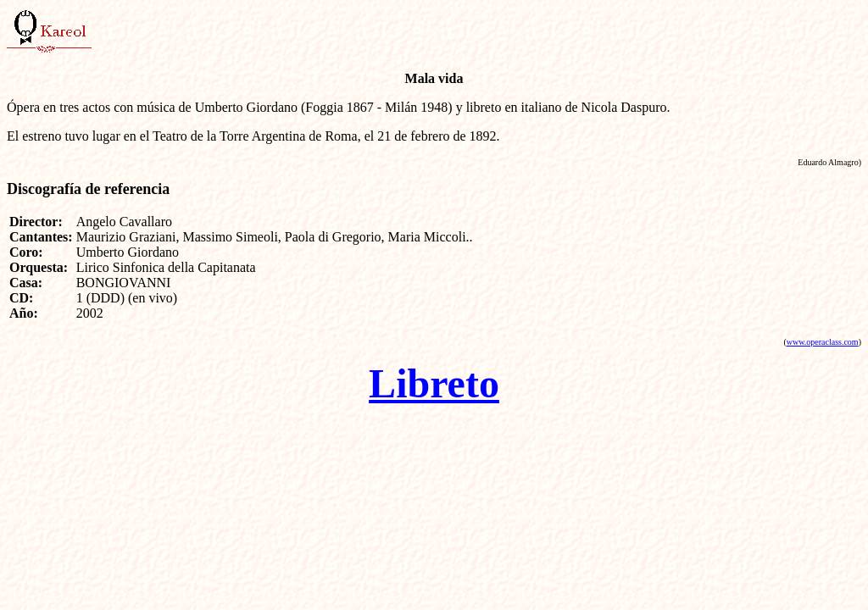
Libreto (434, 383)
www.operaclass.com (823, 342)
